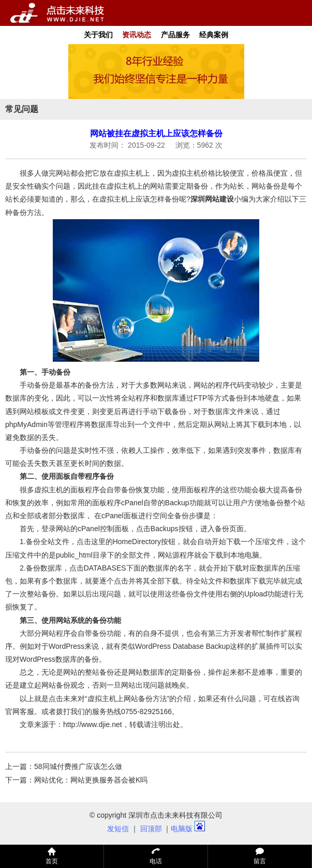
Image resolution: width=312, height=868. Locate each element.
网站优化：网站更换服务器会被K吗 (91, 780)
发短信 (118, 829)
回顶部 (151, 829)
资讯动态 (137, 35)
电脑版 (182, 829)
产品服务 (175, 35)
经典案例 (214, 35)
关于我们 (98, 35)
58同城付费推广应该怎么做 (78, 766)
